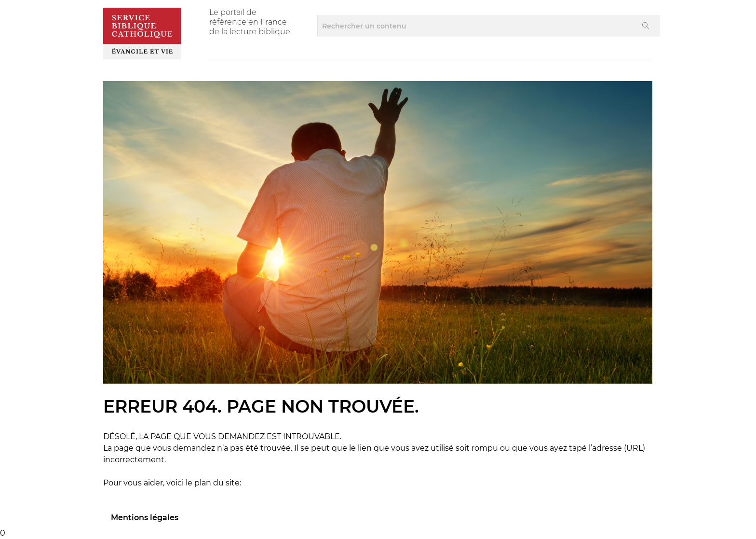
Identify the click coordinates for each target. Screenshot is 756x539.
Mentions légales (145, 518)
